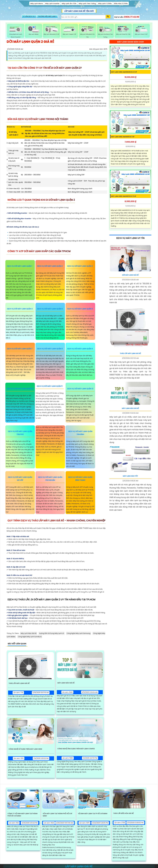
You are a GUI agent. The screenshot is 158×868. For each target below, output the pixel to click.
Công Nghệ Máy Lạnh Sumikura (30, 649)
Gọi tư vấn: (127, 17)
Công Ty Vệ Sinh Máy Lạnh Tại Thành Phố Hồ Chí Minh (22, 827)
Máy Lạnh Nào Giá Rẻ (29, 646)
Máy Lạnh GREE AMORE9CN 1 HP (123, 137)
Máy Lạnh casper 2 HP (69, 31)
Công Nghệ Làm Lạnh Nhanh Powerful (16, 32)
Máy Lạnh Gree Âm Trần (123, 32)
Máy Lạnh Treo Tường (87, 3)
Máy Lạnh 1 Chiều (105, 3)
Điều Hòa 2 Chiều (121, 3)
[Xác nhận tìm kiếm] (108, 17)
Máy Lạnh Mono (37, 3)
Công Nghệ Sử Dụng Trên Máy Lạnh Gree (28, 762)
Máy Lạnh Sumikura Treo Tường (105, 32)
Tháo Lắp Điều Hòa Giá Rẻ (125, 826)
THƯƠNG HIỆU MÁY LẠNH (52, 17)
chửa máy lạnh (70, 604)
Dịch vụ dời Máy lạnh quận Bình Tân (50, 440)
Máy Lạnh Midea (34, 31)
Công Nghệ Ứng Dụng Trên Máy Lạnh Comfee (79, 761)
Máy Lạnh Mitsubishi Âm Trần (87, 32)
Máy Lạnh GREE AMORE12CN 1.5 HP (124, 197)
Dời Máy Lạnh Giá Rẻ (130, 275)
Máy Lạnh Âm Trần (69, 3)
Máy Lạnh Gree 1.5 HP (141, 31)
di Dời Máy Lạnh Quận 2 (55, 76)
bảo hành (55, 604)
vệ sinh (48, 604)
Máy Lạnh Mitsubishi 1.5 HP (52, 32)
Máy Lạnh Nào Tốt (130, 476)
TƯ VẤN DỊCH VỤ (30, 17)
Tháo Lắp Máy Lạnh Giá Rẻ (21, 696)
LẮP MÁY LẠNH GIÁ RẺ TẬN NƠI (79, 11)
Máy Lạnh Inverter (52, 3)
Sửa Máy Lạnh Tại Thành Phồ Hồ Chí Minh (58, 827)
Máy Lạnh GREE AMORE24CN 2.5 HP (125, 72)
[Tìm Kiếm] (87, 17)
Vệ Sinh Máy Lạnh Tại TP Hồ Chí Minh (93, 827)
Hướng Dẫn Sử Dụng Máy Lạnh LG (52, 646)
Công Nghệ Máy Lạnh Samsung (79, 646)
